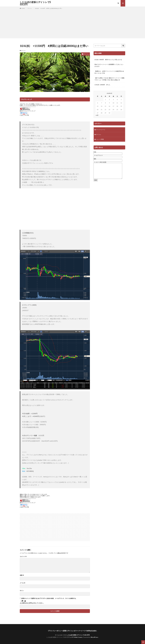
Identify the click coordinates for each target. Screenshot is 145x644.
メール (23, 583)
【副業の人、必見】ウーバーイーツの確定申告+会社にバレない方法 (109, 72)
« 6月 (97, 115)
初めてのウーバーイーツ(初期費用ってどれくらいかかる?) (109, 65)
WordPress (94, 637)
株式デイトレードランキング (28, 111)
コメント (23, 556)
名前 (22, 575)
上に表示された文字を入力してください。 (32, 603)
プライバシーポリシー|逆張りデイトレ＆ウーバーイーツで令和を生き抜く (72, 631)
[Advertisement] (72, 23)
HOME (23, 8)
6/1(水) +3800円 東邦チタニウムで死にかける (108, 60)
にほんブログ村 (24, 115)
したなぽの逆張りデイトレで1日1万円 (35, 3)
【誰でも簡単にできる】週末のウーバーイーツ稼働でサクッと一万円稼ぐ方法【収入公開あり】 (109, 79)
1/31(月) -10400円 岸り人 (102, 85)
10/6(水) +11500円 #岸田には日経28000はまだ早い (49, 8)
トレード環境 (100, 139)
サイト (22, 591)
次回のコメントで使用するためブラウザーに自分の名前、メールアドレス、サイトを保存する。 (49, 598)
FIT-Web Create (77, 637)
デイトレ (30, 8)
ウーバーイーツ (101, 130)
